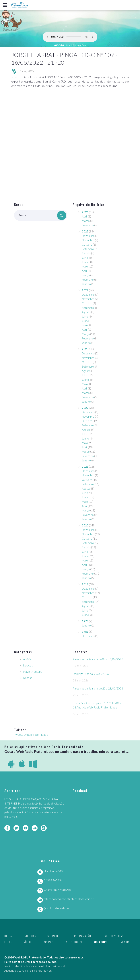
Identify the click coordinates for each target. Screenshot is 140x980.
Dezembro (88, 236)
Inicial (9, 936)
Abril (85, 216)
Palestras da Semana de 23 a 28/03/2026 (98, 688)
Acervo (49, 942)
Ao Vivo (28, 659)
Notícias (28, 665)
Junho (85, 262)
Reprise (28, 678)
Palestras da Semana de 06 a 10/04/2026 (98, 659)
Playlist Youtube (33, 672)
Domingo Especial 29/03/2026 (91, 674)
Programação (82, 936)
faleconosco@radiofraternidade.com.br (69, 899)
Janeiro (86, 284)
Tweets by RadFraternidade (31, 735)
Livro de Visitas (113, 936)
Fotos (8, 942)
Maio (85, 266)
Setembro (88, 249)
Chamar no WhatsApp (57, 890)
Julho (85, 258)
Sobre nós (54, 936)
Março (86, 221)
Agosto (86, 253)
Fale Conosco (74, 942)
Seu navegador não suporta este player (70, 37)
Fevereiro (88, 225)
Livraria (124, 942)
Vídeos (28, 942)
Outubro (87, 244)
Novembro (88, 240)
